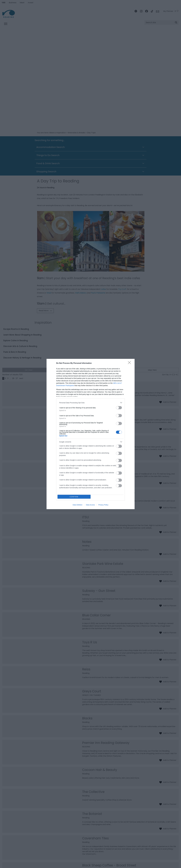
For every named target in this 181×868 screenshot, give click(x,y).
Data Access (90, 505)
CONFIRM (74, 497)
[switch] (119, 408)
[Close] (130, 363)
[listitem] (91, 403)
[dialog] (91, 434)
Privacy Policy (103, 505)
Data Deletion (78, 505)
